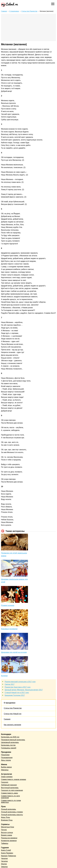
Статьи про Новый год (13, 714)
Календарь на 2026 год (10, 737)
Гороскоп (5, 782)
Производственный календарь (13, 740)
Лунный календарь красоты (12, 815)
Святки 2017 (10, 684)
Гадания (7, 719)
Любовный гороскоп (9, 785)
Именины (5, 770)
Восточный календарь (10, 788)
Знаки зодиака (7, 777)
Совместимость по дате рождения (10, 797)
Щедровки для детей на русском (14, 652)
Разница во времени (9, 838)
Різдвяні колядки (8, 605)
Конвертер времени (9, 841)
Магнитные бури (8, 827)
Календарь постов (8, 745)
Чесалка (4, 861)
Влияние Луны (7, 820)
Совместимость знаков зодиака (14, 779)
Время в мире (7, 835)
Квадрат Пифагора (9, 856)
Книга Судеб (6, 850)
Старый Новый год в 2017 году (17, 693)
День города (6, 760)
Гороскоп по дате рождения (12, 790)
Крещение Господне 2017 (15, 695)
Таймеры (5, 843)
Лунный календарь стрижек (12, 812)
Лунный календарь (9, 809)
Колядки (4, 676)
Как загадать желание (12, 725)
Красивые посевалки (9, 629)
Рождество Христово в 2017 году (18, 687)
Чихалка (4, 858)
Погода (4, 830)
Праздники (5, 755)
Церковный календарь (10, 742)
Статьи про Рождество (13, 708)
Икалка (4, 864)
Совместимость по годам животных (11, 801)
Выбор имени (6, 767)
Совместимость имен (10, 793)
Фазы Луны (5, 817)
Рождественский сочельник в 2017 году (20, 682)
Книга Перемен (7, 853)
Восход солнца (7, 833)
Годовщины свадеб (9, 748)
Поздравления (7, 758)
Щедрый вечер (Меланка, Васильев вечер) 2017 (24, 690)
